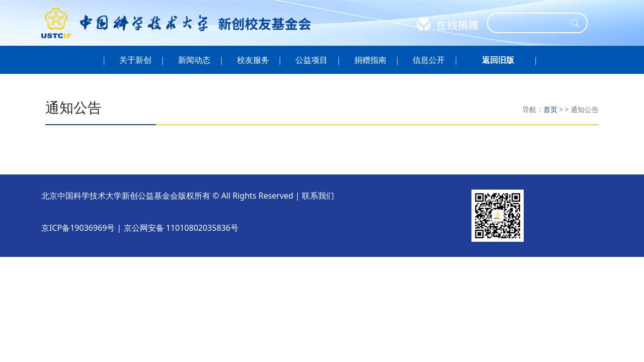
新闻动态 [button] (194, 60)
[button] (498, 60)
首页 (550, 109)
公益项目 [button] (312, 60)
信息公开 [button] (429, 60)
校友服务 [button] (253, 60)
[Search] (531, 23)
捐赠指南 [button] (371, 60)
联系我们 (318, 196)
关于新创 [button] (136, 60)
